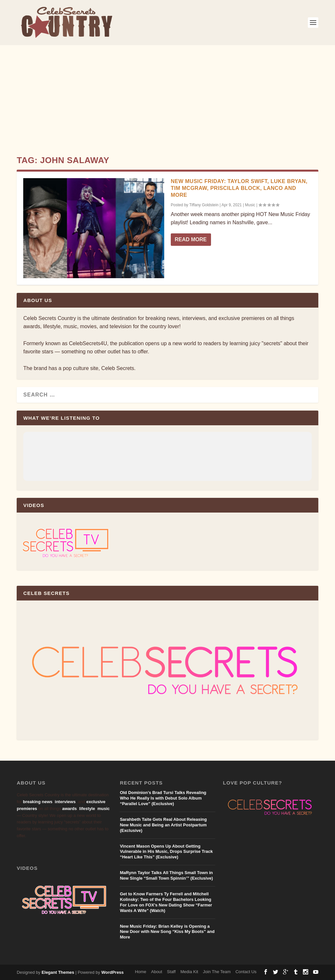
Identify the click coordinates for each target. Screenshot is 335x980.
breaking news (38, 802)
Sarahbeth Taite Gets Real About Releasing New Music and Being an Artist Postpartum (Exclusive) (163, 825)
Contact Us (246, 972)
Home (141, 972)
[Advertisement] (167, 94)
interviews (65, 802)
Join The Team (217, 972)
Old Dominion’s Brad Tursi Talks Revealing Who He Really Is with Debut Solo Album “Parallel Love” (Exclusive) (163, 798)
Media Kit (189, 972)
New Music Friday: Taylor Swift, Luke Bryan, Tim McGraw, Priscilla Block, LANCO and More (239, 188)
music (104, 809)
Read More (191, 239)
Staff (171, 972)
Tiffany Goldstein (204, 205)
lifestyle (87, 809)
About (157, 972)
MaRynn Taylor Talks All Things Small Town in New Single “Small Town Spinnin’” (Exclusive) (166, 875)
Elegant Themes (58, 972)
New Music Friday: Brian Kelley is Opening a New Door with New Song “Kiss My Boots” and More (167, 932)
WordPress (113, 972)
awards (70, 809)
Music (250, 205)
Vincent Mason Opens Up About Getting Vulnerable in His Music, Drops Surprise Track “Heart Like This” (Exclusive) (166, 852)
